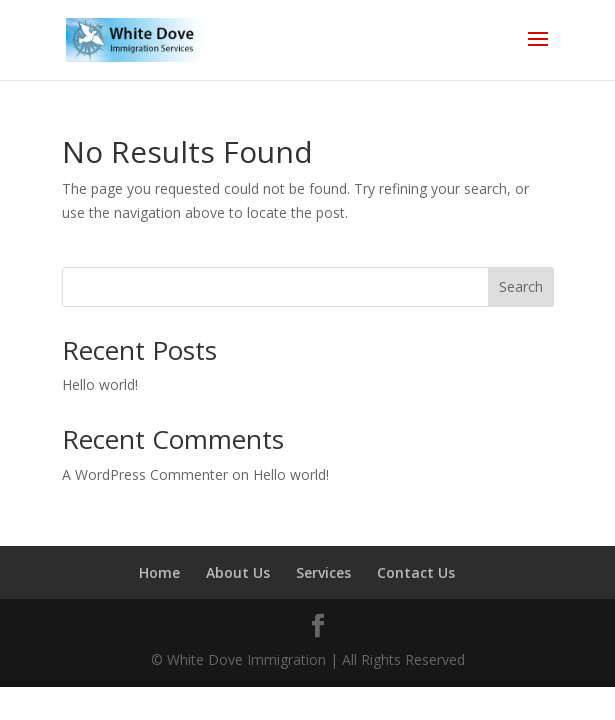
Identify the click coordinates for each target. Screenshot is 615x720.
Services (323, 572)
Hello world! (100, 384)
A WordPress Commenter (145, 474)
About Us (238, 572)
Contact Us (416, 572)
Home (159, 572)
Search (521, 286)
